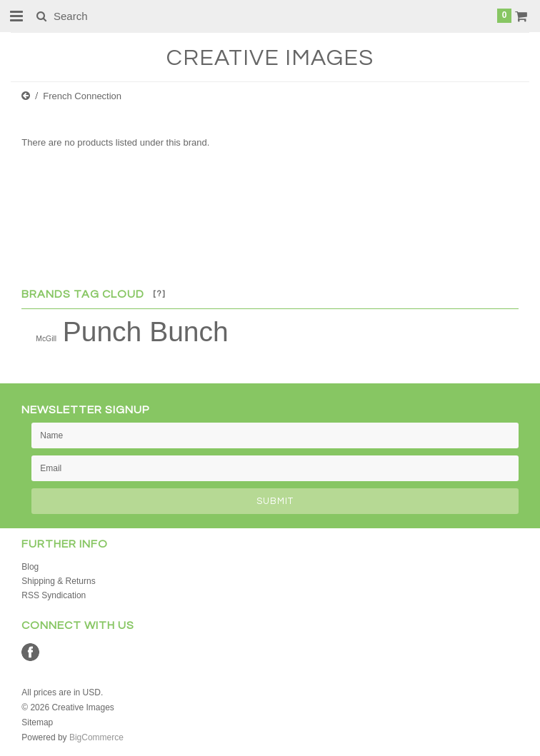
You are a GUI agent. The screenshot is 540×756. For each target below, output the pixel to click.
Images (270, 58)
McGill (46, 339)
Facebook (30, 652)
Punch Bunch (146, 332)
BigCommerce (96, 737)
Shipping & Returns (58, 581)
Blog (30, 567)
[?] (159, 294)
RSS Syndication (54, 595)
